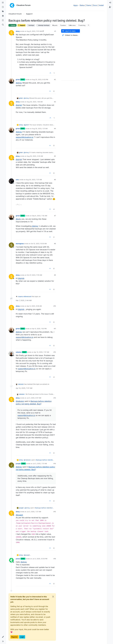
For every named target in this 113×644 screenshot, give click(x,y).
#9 (55, 275)
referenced (27, 296)
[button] (3, 637)
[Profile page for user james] (11, 560)
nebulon (19, 352)
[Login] (110, 3)
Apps (76, 5)
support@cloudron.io (25, 137)
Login (22, 637)
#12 (55, 352)
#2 (55, 79)
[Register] (110, 7)
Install (101, 5)
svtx (17, 180)
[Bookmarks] (3, 20)
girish (18, 79)
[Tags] (3, 12)
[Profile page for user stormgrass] (11, 245)
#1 (55, 31)
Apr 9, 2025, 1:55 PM (39, 329)
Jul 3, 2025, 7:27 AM (34, 512)
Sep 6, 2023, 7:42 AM (40, 216)
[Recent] (3, 7)
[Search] (3, 25)
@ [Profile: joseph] (19, 515)
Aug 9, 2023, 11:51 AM (34, 31)
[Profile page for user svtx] (11, 181)
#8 (55, 244)
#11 (55, 329)
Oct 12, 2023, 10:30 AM (39, 244)
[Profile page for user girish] (11, 81)
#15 (55, 512)
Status (82, 5)
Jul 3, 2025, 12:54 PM (40, 559)
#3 (55, 102)
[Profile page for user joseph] (11, 465)
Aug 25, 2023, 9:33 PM (40, 79)
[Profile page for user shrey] (11, 33)
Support (21, 25)
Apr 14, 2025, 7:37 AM (41, 352)
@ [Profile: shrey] (19, 83)
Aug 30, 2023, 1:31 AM (40, 129)
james (18, 559)
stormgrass (20, 244)
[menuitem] (110, 3)
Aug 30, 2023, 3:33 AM (35, 156)
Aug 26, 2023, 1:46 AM (35, 102)
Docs (95, 5)
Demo (89, 5)
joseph (18, 464)
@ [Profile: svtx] (18, 219)
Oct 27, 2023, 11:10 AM (34, 275)
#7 (55, 216)
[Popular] (3, 16)
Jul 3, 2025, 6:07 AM (34, 398)
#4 (55, 129)
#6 (55, 180)
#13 (55, 398)
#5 (55, 156)
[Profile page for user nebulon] (11, 354)
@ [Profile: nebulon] (20, 401)
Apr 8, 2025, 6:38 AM (34, 306)
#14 (55, 464)
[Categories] (3, 3)
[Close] (53, 597)
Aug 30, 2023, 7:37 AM (34, 180)
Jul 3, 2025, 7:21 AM (40, 464)
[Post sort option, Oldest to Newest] (71, 35)
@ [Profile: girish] (19, 105)
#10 (55, 306)
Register (14, 637)
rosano (20, 296)
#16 (55, 559)
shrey (18, 31)
